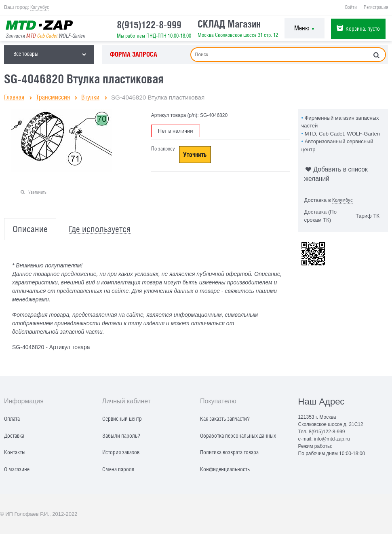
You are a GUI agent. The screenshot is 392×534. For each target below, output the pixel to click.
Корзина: (363, 29)
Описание (30, 229)
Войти (351, 7)
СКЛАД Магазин (229, 24)
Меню (305, 28)
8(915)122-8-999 (149, 25)
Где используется (100, 229)
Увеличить (37, 192)
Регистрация (376, 7)
